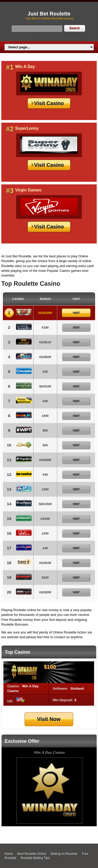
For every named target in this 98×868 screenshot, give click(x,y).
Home (9, 854)
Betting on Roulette (64, 854)
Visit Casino (49, 103)
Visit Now (49, 719)
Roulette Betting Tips (35, 858)
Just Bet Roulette (49, 14)
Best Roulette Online (32, 854)
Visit (76, 313)
